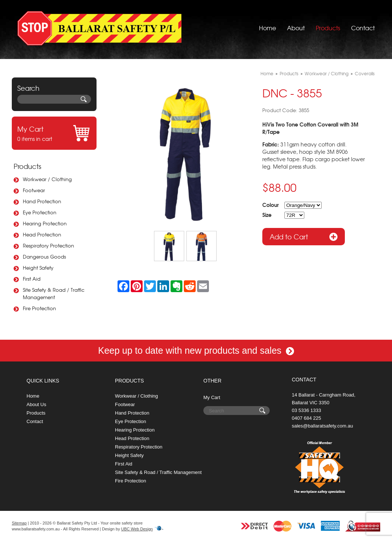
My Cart (212, 397)
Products (328, 28)
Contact (363, 28)
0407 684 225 (307, 418)
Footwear (34, 190)
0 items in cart (54, 133)
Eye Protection (40, 212)
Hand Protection (42, 201)
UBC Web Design (137, 529)
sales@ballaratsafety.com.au (322, 426)
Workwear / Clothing (47, 179)
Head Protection (42, 234)
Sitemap (19, 523)
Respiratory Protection (48, 245)
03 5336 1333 (307, 410)
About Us (36, 404)
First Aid (32, 279)
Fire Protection (39, 308)
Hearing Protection (45, 223)
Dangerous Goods (44, 257)
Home (267, 28)
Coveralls (365, 73)
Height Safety (38, 268)
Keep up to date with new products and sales (196, 350)
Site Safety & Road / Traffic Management (54, 293)
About (296, 28)
